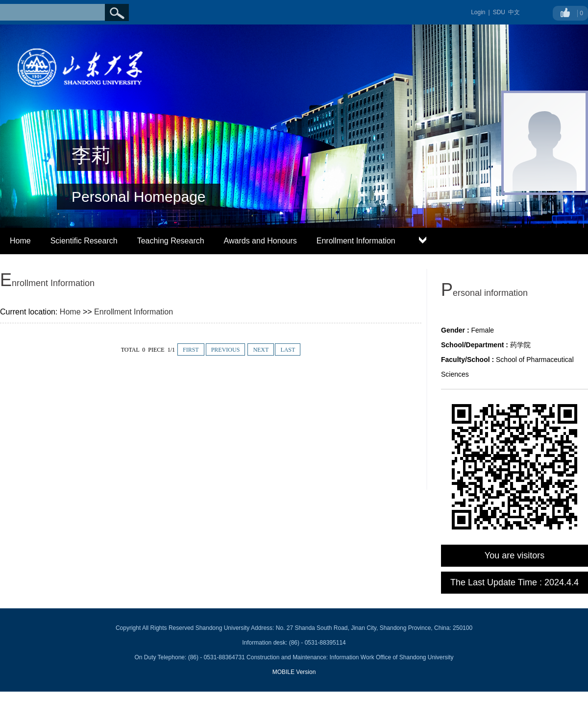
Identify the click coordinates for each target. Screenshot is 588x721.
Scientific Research (84, 241)
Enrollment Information (356, 241)
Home (20, 241)
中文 (514, 12)
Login (478, 12)
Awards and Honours (260, 241)
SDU (499, 12)
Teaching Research (171, 241)
